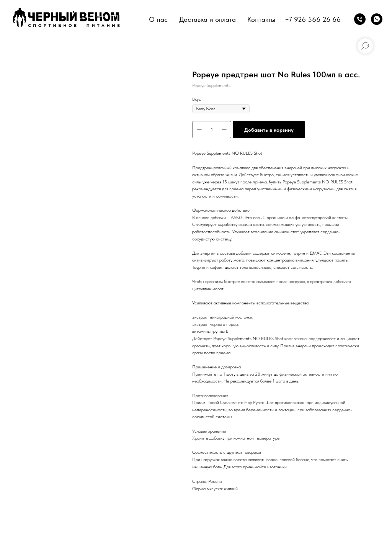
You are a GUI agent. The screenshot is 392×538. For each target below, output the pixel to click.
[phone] (360, 19)
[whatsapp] (377, 19)
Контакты (261, 19)
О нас (158, 19)
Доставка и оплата (207, 19)
